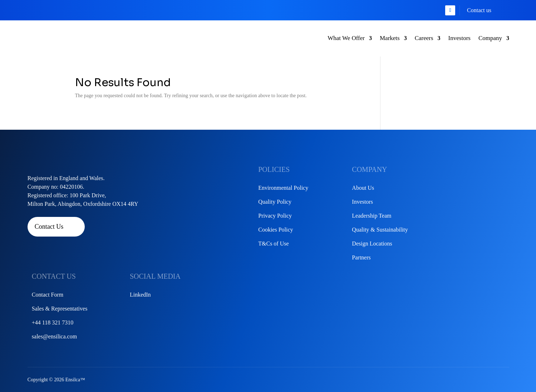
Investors (459, 38)
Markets (390, 38)
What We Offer (346, 38)
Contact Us (49, 227)
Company (490, 38)
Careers (424, 38)
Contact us (479, 10)
